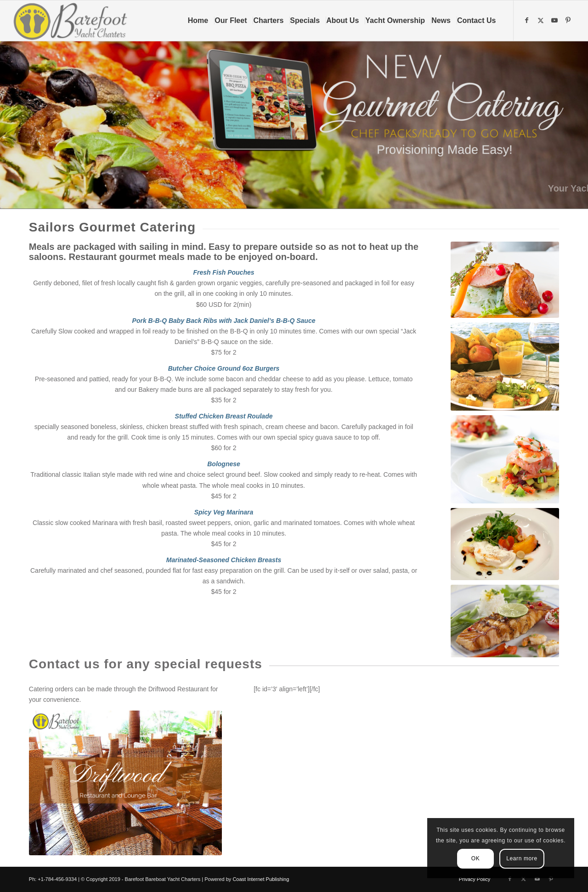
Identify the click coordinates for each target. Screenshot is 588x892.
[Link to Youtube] (555, 20)
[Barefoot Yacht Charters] (73, 21)
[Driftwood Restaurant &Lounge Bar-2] (125, 783)
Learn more (522, 858)
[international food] (505, 280)
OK (476, 858)
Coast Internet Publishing (261, 879)
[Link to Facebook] (528, 20)
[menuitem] (201, 21)
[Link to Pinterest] (569, 20)
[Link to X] (542, 20)
